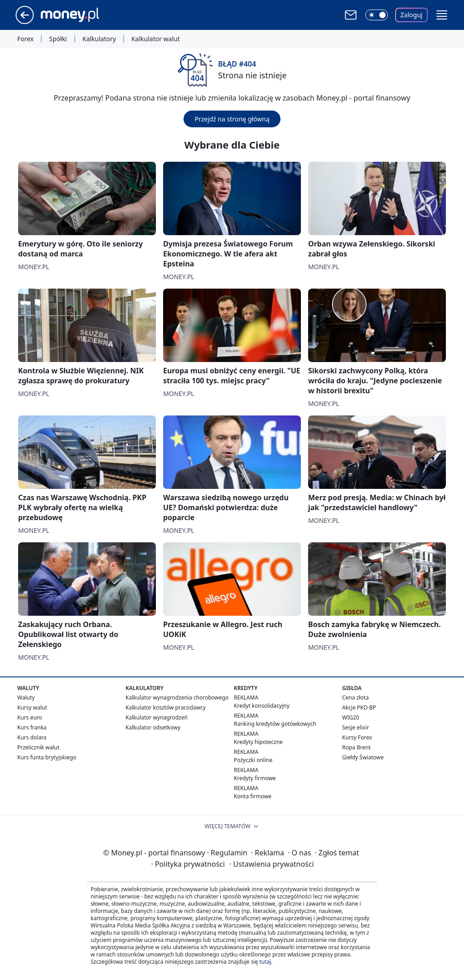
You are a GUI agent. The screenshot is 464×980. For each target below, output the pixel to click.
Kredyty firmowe (255, 778)
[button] (442, 15)
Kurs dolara (32, 737)
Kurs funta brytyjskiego (47, 757)
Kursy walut (32, 707)
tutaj (265, 962)
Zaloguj (412, 15)
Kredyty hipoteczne (258, 742)
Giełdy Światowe (363, 757)
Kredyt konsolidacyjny (262, 706)
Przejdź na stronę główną (232, 119)
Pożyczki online (253, 760)
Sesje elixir (355, 727)
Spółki (58, 39)
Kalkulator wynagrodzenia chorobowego (177, 698)
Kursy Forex (357, 737)
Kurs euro (30, 717)
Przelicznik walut (38, 747)
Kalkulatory (99, 39)
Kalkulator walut (156, 39)
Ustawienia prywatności (271, 864)
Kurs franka (32, 727)
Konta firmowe (253, 796)
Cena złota (355, 698)
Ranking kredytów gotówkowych (275, 724)
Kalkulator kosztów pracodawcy (166, 707)
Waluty (26, 698)
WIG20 (351, 717)
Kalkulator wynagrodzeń (157, 717)
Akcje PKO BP (359, 707)
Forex (25, 39)
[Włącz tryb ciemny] (377, 15)
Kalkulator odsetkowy (153, 727)
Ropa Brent (356, 747)
